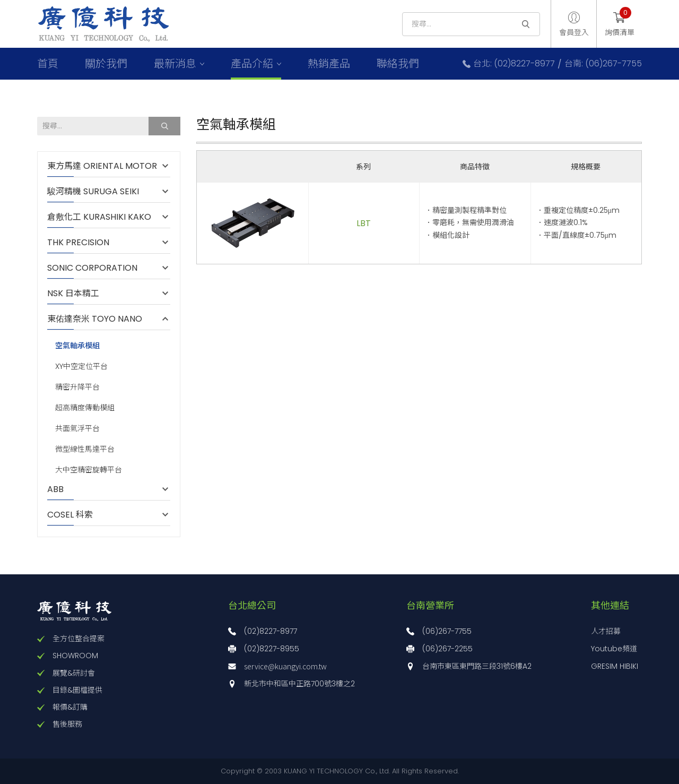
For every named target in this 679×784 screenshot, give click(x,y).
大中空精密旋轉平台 (89, 470)
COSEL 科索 (70, 515)
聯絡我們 (398, 64)
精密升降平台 (77, 387)
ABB (61, 489)
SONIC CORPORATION (92, 268)
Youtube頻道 (614, 649)
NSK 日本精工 (73, 294)
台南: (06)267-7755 (603, 64)
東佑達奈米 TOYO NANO (95, 319)
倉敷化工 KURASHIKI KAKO (99, 217)
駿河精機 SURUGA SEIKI (93, 192)
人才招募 (606, 631)
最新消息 (175, 64)
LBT (364, 223)
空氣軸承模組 (77, 345)
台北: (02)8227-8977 (514, 64)
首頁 (48, 64)
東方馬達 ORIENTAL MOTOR (102, 166)
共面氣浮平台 (77, 429)
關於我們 (106, 64)
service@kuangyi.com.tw (285, 666)
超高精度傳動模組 (85, 408)
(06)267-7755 (447, 631)
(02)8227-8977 (271, 631)
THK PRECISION (84, 243)
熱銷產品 (329, 64)
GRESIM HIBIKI (615, 666)
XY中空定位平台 (81, 367)
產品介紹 (252, 64)
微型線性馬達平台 (85, 449)
